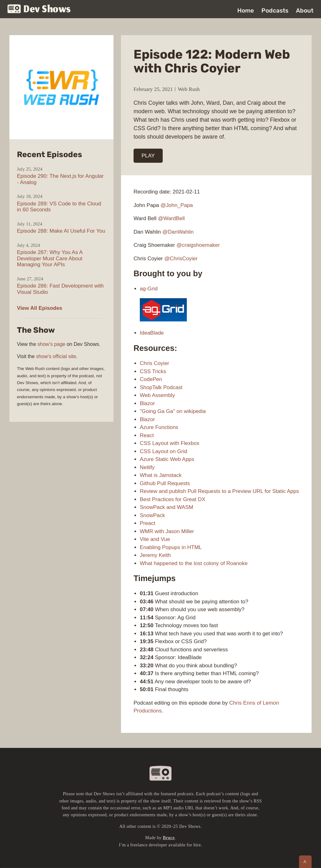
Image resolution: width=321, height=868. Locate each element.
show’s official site (56, 356)
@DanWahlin (178, 232)
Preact (147, 523)
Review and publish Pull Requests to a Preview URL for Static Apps (219, 491)
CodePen (151, 379)
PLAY (148, 156)
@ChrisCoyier (181, 259)
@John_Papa (177, 205)
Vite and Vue (155, 539)
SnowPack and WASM (166, 507)
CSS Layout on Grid (163, 451)
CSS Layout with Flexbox (170, 443)
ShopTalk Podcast (161, 387)
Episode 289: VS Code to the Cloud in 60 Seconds (59, 207)
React (147, 435)
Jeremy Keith (155, 555)
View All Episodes (40, 308)
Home (246, 11)
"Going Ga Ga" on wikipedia (173, 411)
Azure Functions (159, 427)
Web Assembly (157, 395)
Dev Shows (39, 10)
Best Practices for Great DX (173, 499)
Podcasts (275, 11)
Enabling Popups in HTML (171, 547)
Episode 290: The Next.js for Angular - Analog (60, 179)
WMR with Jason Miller (167, 531)
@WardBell (171, 218)
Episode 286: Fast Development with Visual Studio (60, 289)
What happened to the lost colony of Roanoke (194, 563)
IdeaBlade (152, 333)
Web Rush (189, 89)
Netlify (147, 467)
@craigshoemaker (198, 245)
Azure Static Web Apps (167, 459)
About (305, 11)
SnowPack (152, 515)
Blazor (147, 403)
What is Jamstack (161, 475)
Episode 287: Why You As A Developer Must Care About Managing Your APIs (50, 258)
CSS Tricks (153, 371)
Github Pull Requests (165, 483)
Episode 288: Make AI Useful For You (61, 231)
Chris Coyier (155, 363)
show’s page (52, 344)
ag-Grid (149, 289)
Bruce (169, 838)
